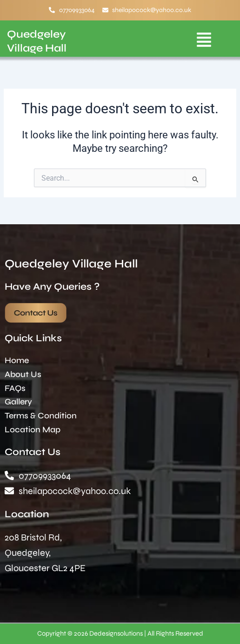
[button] (204, 41)
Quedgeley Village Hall (71, 264)
